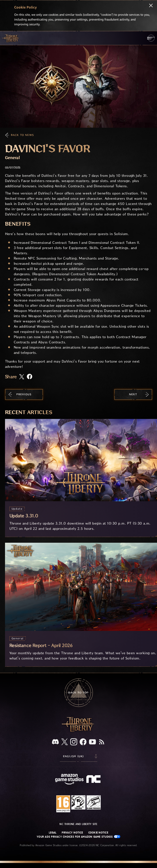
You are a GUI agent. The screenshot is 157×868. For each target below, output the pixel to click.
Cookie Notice (98, 833)
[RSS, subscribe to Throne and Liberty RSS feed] (102, 742)
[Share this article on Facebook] (30, 377)
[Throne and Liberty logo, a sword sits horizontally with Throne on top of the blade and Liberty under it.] (78, 731)
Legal (53, 833)
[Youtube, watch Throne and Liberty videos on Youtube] (92, 742)
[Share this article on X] (22, 377)
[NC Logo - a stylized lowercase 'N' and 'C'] (94, 780)
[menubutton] (151, 38)
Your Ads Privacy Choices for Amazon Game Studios (78, 837)
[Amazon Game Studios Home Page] (69, 780)
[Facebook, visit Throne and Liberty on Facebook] (83, 742)
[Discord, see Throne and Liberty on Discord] (55, 742)
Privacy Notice (72, 833)
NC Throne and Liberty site (78, 824)
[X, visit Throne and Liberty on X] (65, 742)
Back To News (22, 135)
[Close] (151, 6)
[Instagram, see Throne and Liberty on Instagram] (74, 742)
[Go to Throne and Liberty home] (11, 38)
